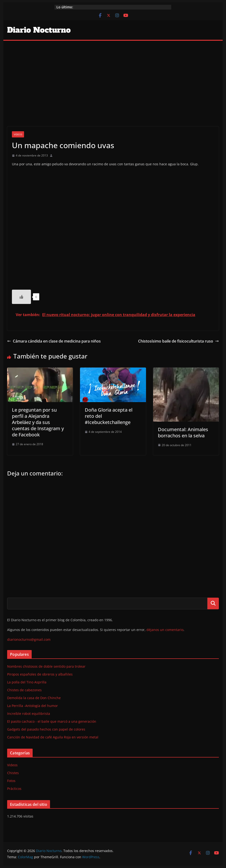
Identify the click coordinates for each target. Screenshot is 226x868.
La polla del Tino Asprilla (27, 682)
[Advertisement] (113, 76)
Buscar (213, 603)
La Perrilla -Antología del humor (33, 706)
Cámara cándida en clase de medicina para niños (54, 341)
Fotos (11, 781)
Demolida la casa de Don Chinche (34, 698)
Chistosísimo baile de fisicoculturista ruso (178, 341)
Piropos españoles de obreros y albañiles (40, 674)
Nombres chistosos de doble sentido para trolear (46, 666)
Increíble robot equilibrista (29, 714)
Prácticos (14, 789)
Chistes (13, 773)
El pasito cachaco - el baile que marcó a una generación (52, 721)
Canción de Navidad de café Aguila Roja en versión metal (53, 737)
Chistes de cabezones (24, 690)
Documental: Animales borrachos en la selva (183, 432)
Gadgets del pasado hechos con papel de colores (46, 729)
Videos (18, 134)
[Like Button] (21, 297)
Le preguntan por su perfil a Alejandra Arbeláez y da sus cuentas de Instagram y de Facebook (38, 422)
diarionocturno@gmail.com (29, 639)
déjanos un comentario (165, 630)
